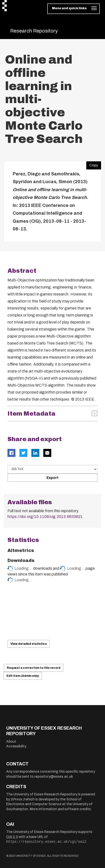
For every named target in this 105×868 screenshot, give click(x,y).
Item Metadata (31, 414)
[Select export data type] (52, 469)
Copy (92, 164)
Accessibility (16, 746)
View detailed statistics (29, 644)
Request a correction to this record (34, 668)
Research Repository (34, 31)
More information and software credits (60, 809)
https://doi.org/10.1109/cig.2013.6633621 (45, 517)
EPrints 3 (18, 799)
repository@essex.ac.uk (54, 777)
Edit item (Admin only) (23, 676)
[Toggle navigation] (74, 9)
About (11, 742)
